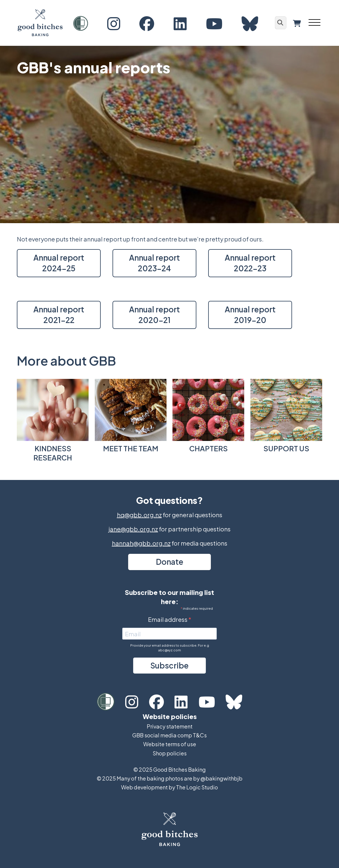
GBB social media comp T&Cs (169, 735)
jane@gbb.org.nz (133, 529)
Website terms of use (170, 744)
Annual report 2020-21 (154, 315)
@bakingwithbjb (221, 778)
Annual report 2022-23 (250, 263)
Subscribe (169, 665)
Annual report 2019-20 (250, 315)
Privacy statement (170, 726)
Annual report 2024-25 (59, 263)
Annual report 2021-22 (59, 315)
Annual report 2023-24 (154, 263)
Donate (170, 562)
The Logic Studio (197, 787)
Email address (168, 619)
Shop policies (170, 753)
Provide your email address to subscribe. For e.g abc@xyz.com (170, 648)
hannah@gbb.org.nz (141, 543)
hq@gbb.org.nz (139, 515)
